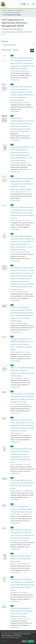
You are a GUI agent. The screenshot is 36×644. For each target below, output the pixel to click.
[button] (24, 4)
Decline (24, 641)
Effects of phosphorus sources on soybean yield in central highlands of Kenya (22, 509)
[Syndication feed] (32, 51)
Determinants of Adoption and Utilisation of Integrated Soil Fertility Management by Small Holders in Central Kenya (22, 585)
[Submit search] (21, 4)
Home (3, 10)
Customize (4, 641)
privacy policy (24, 638)
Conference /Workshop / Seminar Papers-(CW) (17, 10)
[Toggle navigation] (33, 4)
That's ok (31, 641)
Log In (28, 4)
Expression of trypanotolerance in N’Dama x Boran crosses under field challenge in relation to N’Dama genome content (22, 124)
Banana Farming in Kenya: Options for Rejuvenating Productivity (21, 559)
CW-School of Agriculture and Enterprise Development (13, 13)
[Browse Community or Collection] (18, 45)
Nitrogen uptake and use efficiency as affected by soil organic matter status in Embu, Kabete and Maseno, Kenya (22, 344)
